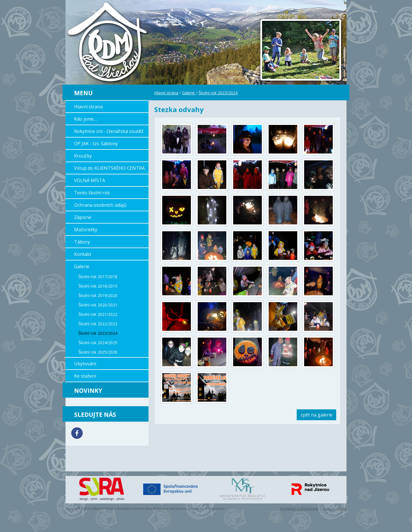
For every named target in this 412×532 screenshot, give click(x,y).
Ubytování (85, 364)
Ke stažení (85, 376)
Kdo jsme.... (86, 119)
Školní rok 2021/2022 (98, 314)
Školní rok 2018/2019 (98, 286)
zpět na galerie (316, 415)
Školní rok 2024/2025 (98, 343)
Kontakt (83, 254)
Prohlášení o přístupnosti (299, 508)
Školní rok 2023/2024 (98, 333)
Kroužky (83, 156)
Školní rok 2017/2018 (98, 277)
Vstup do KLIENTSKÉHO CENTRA (109, 168)
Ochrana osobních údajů (100, 205)
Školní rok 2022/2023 (98, 324)
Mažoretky (86, 230)
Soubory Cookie (334, 508)
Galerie (82, 266)
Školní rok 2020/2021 (98, 305)
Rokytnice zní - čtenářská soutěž (109, 131)
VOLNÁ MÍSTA (90, 180)
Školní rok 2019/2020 (98, 295)
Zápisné (83, 217)
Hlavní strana (88, 107)
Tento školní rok (92, 193)
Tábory (82, 242)
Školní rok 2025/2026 (98, 352)
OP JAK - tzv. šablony (96, 144)
